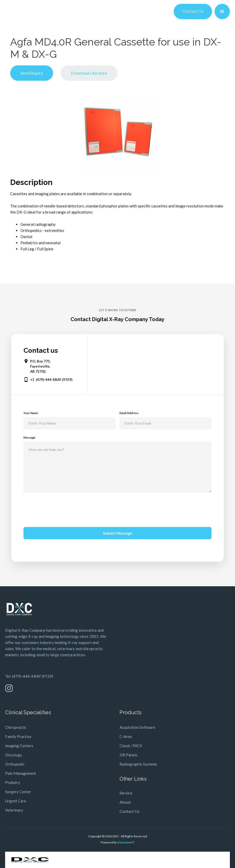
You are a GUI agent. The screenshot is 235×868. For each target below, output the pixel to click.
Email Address (129, 413)
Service (126, 793)
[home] (30, 860)
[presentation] (62, 509)
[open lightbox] (118, 133)
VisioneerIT (126, 842)
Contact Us (193, 11)
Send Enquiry (32, 73)
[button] (222, 11)
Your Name (31, 413)
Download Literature (89, 73)
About (125, 802)
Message (29, 437)
